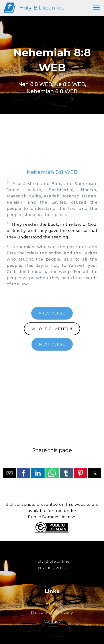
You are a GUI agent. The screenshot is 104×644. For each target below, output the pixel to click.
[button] (10, 473)
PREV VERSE (52, 313)
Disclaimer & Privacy (52, 612)
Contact (52, 621)
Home (52, 604)
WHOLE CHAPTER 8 (52, 329)
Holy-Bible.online (42, 8)
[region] (52, 146)
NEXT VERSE (52, 344)
